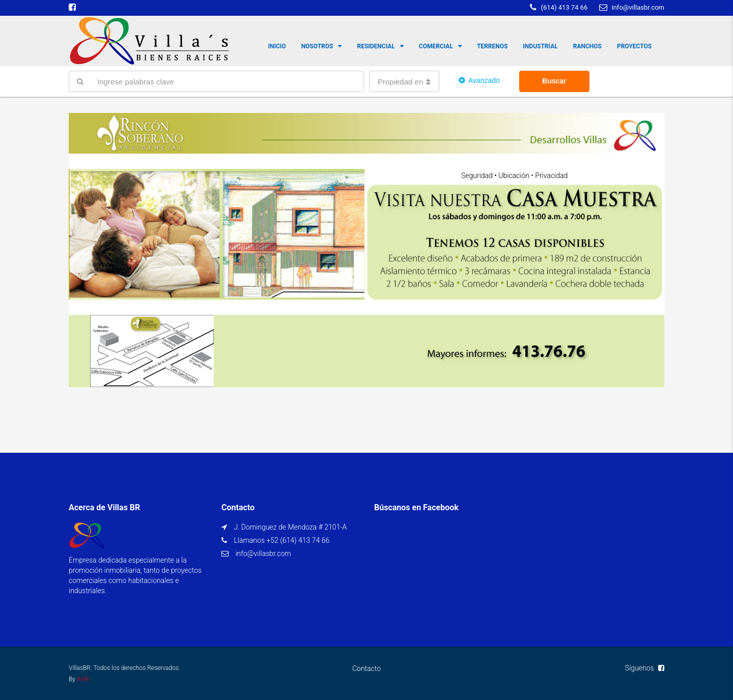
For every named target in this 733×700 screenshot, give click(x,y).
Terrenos (492, 46)
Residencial (376, 46)
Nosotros (317, 46)
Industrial (540, 46)
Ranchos (587, 46)
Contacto (366, 668)
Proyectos (634, 46)
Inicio (277, 46)
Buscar (554, 81)
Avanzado (479, 80)
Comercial (436, 46)
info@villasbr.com (263, 553)
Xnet (83, 679)
